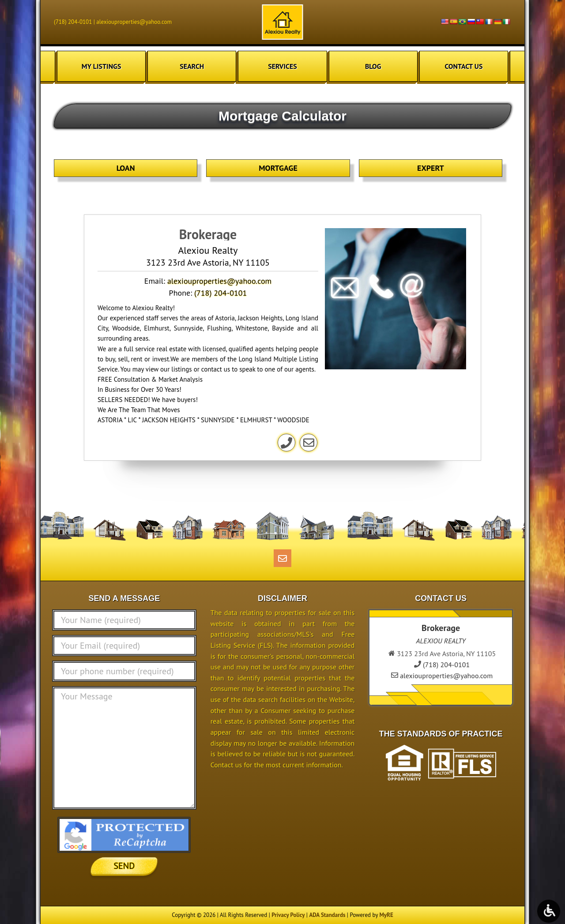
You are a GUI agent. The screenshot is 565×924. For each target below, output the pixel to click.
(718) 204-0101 (73, 22)
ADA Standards (327, 915)
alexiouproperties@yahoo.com (134, 22)
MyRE (386, 915)
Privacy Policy (288, 915)
